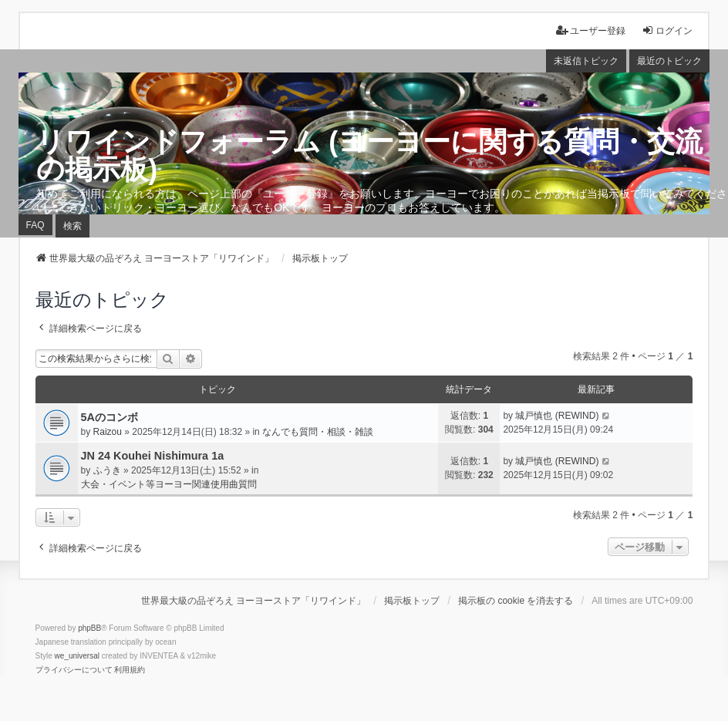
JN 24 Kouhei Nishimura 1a (153, 456)
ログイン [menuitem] (667, 30)
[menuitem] (74, 670)
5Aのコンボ (110, 417)
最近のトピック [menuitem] (669, 61)
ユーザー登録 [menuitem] (591, 30)
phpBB (89, 628)
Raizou (108, 432)
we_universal (77, 656)
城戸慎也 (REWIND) (557, 416)
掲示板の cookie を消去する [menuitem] (516, 601)
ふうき (107, 470)
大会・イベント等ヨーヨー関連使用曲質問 (169, 484)
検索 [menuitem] (72, 226)
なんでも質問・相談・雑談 (318, 432)
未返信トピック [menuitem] (586, 61)
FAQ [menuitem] (35, 225)
